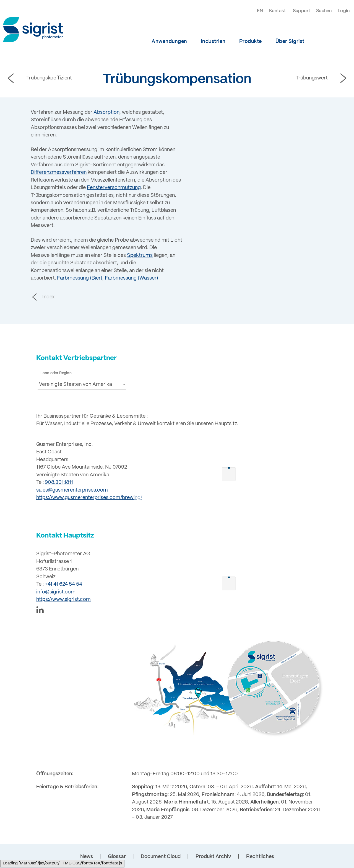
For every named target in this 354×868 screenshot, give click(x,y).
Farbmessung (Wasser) (132, 278)
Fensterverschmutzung (114, 188)
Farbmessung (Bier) (80, 278)
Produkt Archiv (213, 857)
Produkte (251, 42)
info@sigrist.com (56, 592)
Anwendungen (169, 42)
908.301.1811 (59, 482)
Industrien (213, 42)
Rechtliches (260, 857)
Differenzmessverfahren (59, 172)
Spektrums (140, 255)
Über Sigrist (290, 42)
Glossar (117, 857)
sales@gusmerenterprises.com (72, 490)
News (87, 857)
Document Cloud (161, 857)
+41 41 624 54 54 (63, 584)
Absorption (106, 112)
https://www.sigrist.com (63, 600)
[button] (82, 384)
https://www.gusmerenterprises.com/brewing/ (89, 498)
